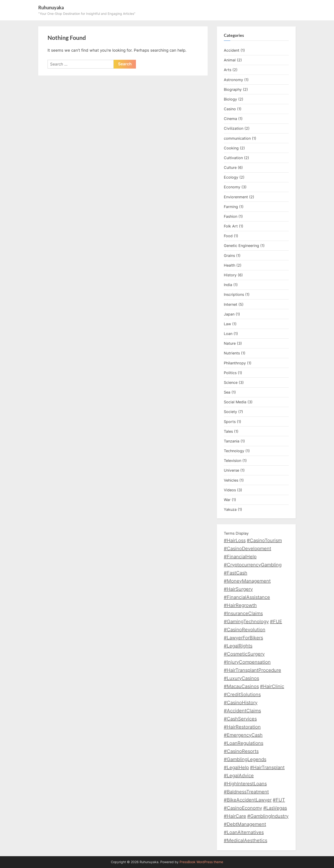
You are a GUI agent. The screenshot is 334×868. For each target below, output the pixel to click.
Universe (231, 470)
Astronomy (233, 80)
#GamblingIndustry (268, 816)
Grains (229, 256)
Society (230, 412)
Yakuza (230, 509)
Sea (227, 392)
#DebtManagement (245, 824)
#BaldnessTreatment (246, 792)
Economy (232, 187)
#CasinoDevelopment (247, 549)
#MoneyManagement (247, 581)
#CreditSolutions (242, 694)
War (227, 500)
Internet (231, 304)
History (230, 275)
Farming (231, 207)
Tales (228, 431)
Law (227, 324)
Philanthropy (235, 363)
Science (231, 382)
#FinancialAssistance (247, 597)
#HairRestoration (242, 727)
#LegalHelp (236, 767)
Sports (230, 422)
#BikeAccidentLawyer (248, 800)
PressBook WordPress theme (201, 862)
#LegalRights (238, 646)
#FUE (276, 622)
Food (228, 236)
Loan (228, 334)
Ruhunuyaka (51, 7)
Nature (230, 343)
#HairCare (235, 816)
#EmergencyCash (243, 735)
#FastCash (236, 573)
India (228, 285)
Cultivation (233, 158)
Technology (234, 451)
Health (230, 265)
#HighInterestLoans (245, 784)
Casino (230, 109)
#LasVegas (275, 808)
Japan (229, 314)
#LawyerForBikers (243, 638)
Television (233, 461)
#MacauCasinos (241, 686)
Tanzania (232, 441)
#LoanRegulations (244, 743)
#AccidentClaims (242, 711)
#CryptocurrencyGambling (253, 565)
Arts (228, 70)
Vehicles (231, 480)
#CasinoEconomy (243, 808)
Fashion (231, 216)
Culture (230, 167)
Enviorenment (236, 197)
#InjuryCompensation (247, 662)
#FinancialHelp (240, 557)
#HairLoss (235, 540)
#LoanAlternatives (244, 832)
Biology (230, 99)
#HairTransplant (267, 767)
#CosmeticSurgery (244, 654)
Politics (230, 373)
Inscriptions (234, 294)
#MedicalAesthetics (246, 840)
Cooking (231, 148)
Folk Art (231, 226)
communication (237, 138)
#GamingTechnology (246, 622)
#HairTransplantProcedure (252, 670)
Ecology (231, 177)
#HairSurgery (238, 589)
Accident (232, 50)
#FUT (279, 800)
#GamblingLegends (245, 759)
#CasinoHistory (241, 703)
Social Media (235, 402)
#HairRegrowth (240, 605)
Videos (230, 490)
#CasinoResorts (241, 751)
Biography (233, 89)
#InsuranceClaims (243, 613)
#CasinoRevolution (245, 630)
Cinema (230, 119)
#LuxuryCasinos (241, 678)
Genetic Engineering (241, 246)
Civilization (234, 128)
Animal (230, 60)
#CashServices (240, 719)
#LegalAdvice (239, 776)
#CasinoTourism (264, 540)
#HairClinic (272, 686)
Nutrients (232, 353)
